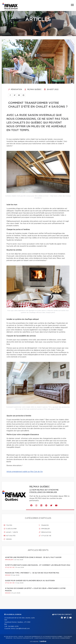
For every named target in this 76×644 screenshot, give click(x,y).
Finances (44, 525)
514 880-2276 (13, 626)
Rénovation (15, 90)
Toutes (8, 525)
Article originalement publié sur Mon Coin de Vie (25, 472)
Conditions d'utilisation (43, 638)
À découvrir (10, 529)
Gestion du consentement (61, 638)
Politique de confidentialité (23, 638)
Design (8, 539)
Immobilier (44, 529)
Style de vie (45, 536)
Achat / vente (11, 532)
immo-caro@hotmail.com (20, 629)
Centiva (43, 641)
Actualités (10, 536)
